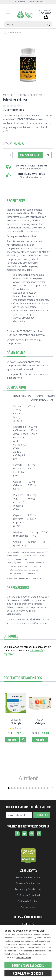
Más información (24, 957)
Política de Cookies (28, 901)
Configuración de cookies (28, 973)
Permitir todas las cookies (28, 966)
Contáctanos (28, 907)
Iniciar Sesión (20, 2)
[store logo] (25, 15)
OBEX (40, 720)
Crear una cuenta (37, 2)
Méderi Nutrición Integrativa (23, 95)
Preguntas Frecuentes (28, 877)
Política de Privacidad (28, 895)
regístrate (9, 654)
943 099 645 (46, 13)
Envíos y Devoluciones (28, 883)
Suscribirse (42, 815)
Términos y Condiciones (28, 889)
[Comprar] (23, 740)
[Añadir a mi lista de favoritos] (48, 155)
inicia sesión (37, 650)
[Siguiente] (53, 788)
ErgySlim (16, 720)
